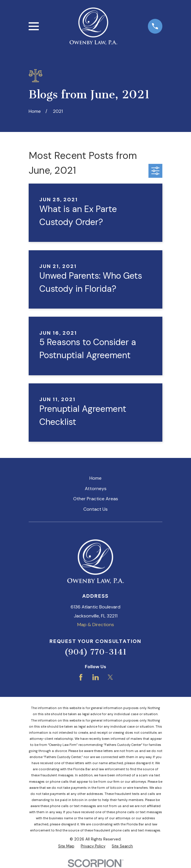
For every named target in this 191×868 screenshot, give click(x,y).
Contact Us (95, 509)
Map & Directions (96, 625)
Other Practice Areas (96, 499)
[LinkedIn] (95, 677)
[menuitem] (66, 846)
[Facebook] (81, 677)
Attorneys (96, 489)
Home (95, 478)
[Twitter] (110, 677)
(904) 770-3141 (95, 652)
